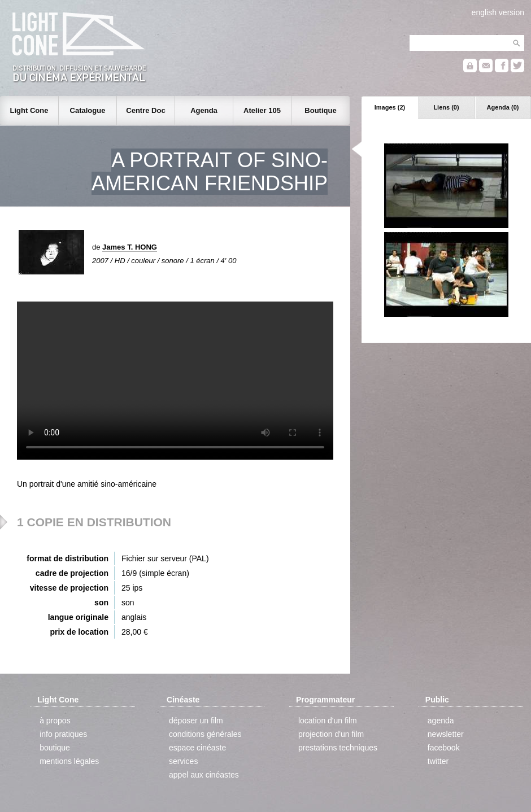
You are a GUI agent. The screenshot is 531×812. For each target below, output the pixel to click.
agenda (441, 721)
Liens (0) (446, 107)
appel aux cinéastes (204, 775)
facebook (444, 748)
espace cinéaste (197, 748)
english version (498, 12)
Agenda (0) (503, 107)
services (183, 761)
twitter (438, 761)
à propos (55, 721)
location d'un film (328, 721)
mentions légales (69, 761)
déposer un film (196, 721)
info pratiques (63, 734)
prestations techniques (338, 748)
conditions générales (205, 734)
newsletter (446, 734)
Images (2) (390, 107)
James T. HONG (130, 247)
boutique (55, 748)
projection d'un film (331, 734)
